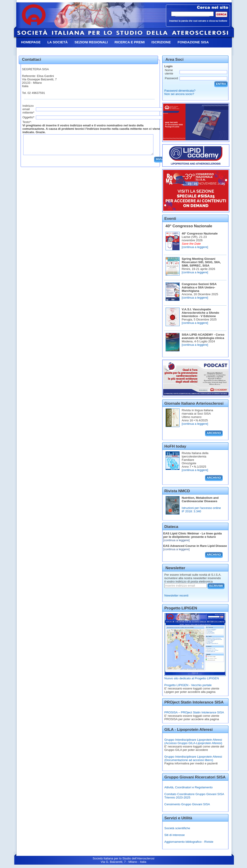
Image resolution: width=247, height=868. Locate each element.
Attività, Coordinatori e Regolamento (189, 787)
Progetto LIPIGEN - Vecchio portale (188, 685)
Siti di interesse (175, 835)
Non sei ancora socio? (179, 94)
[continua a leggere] (195, 247)
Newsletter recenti (177, 595)
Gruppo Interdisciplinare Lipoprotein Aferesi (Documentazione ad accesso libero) (193, 758)
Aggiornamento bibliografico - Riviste (189, 842)
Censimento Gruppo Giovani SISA (187, 804)
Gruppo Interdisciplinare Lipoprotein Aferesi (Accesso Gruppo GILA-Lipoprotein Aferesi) (193, 741)
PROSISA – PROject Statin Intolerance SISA (194, 712)
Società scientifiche (177, 828)
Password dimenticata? (180, 91)
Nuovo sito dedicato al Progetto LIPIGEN (192, 678)
